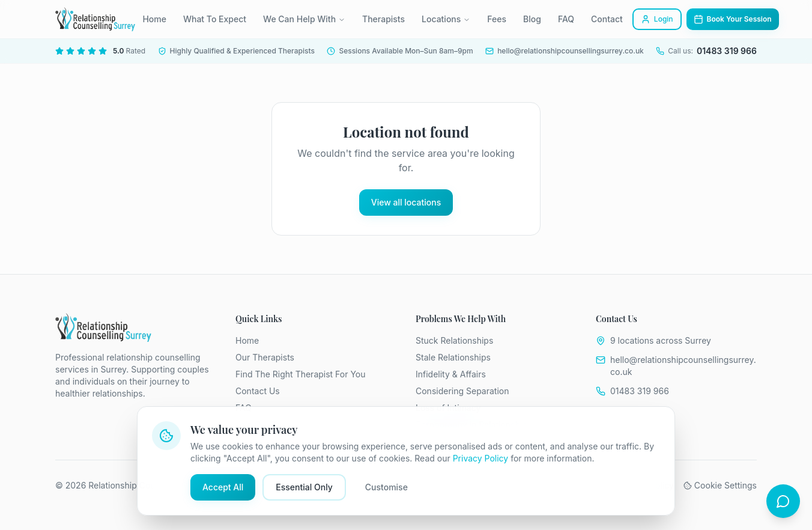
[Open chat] (783, 501)
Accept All (223, 487)
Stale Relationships (453, 357)
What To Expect (215, 19)
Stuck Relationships (454, 340)
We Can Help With (304, 19)
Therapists (383, 19)
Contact (607, 19)
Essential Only (304, 487)
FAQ (566, 19)
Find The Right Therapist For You (301, 374)
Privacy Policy (481, 458)
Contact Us (258, 391)
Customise (386, 487)
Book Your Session (733, 19)
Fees (497, 19)
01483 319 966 (640, 391)
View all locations (406, 202)
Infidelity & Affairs (451, 374)
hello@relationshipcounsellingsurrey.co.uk (683, 366)
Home (154, 19)
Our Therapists (265, 357)
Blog (532, 19)
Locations (446, 19)
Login (657, 19)
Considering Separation (462, 391)
